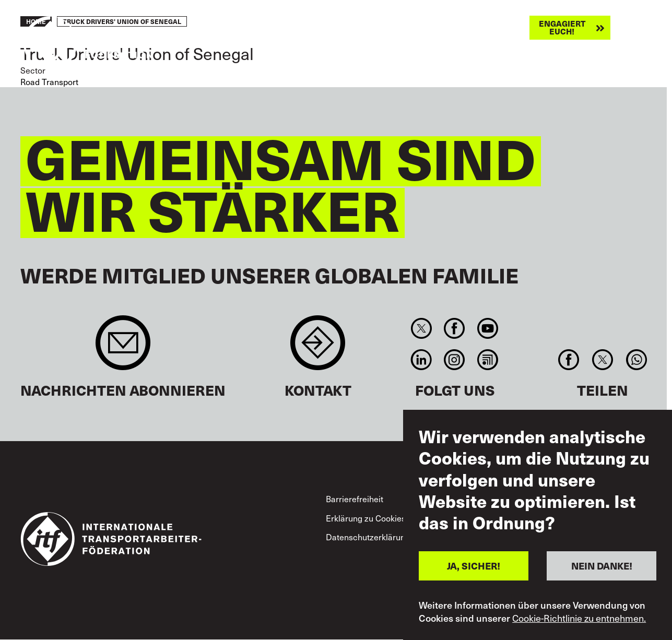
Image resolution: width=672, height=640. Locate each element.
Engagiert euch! (562, 27)
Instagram (455, 360)
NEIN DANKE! (602, 566)
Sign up (123, 348)
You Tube (487, 328)
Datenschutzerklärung (368, 537)
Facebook (455, 328)
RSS (487, 360)
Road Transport (49, 81)
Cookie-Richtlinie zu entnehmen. (579, 618)
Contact (318, 348)
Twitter (422, 328)
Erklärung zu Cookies (366, 518)
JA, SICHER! (474, 566)
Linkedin (422, 360)
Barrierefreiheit (355, 499)
